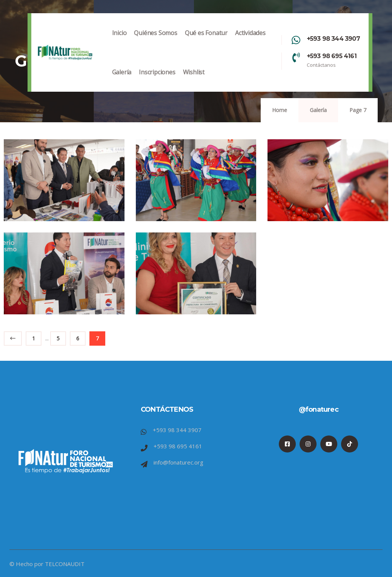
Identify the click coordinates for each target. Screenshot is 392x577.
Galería (122, 80)
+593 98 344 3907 (333, 39)
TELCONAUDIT (65, 564)
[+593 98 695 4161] (296, 57)
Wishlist (194, 80)
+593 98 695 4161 (332, 56)
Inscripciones (157, 80)
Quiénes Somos (155, 41)
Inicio (119, 41)
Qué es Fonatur (206, 41)
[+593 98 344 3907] (296, 40)
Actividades (250, 41)
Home (280, 110)
